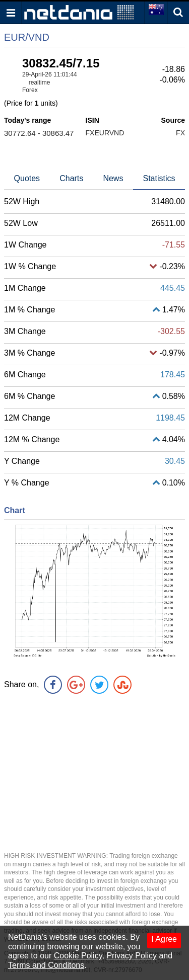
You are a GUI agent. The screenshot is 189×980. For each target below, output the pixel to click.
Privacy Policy (132, 956)
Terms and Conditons (46, 965)
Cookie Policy (78, 956)
